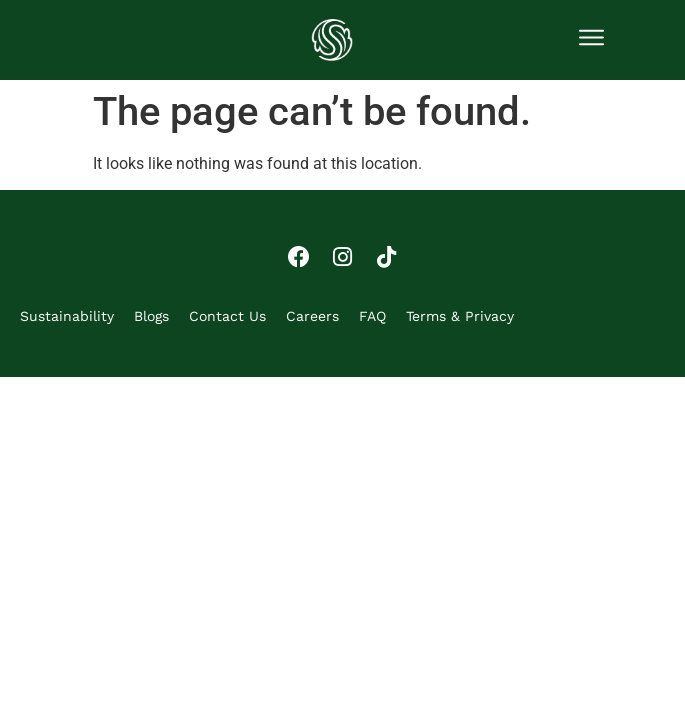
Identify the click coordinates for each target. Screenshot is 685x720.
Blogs (151, 316)
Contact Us (227, 316)
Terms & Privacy (460, 316)
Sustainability (67, 316)
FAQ (372, 316)
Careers (312, 316)
